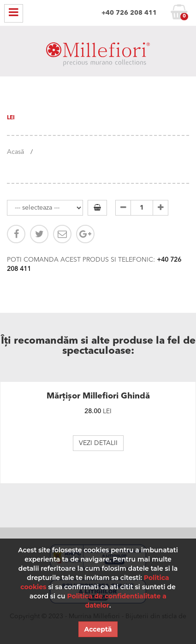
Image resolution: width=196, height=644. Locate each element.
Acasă (15, 152)
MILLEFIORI (98, 56)
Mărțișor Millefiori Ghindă (98, 396)
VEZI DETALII (98, 443)
